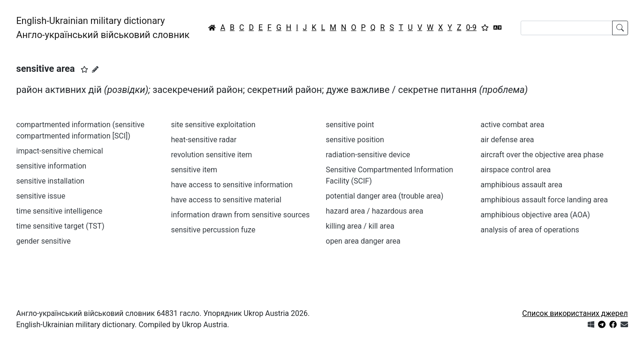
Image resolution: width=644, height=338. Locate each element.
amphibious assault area (522, 185)
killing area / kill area (360, 226)
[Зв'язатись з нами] (624, 325)
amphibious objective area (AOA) (535, 215)
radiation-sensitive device (368, 155)
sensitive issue (41, 196)
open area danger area (363, 241)
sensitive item (194, 170)
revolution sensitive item (212, 155)
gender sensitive (44, 241)
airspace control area (516, 170)
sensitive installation (50, 181)
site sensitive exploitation (213, 125)
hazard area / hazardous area (375, 211)
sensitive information (52, 166)
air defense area (508, 140)
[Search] (567, 28)
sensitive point (350, 125)
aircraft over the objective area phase (542, 155)
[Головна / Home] (212, 28)
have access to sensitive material (226, 200)
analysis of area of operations (530, 230)
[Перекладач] (498, 28)
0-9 (471, 27)
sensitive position (355, 140)
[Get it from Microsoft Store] (591, 325)
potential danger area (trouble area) (385, 196)
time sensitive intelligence (60, 211)
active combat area (513, 125)
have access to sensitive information (232, 185)
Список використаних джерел (575, 313)
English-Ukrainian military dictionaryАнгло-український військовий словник (103, 28)
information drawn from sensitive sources (241, 215)
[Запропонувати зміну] (95, 69)
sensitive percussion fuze (213, 230)
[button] (84, 69)
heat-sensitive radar (204, 140)
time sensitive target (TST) (61, 226)
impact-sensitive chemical (60, 151)
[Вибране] (485, 28)
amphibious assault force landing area (544, 200)
